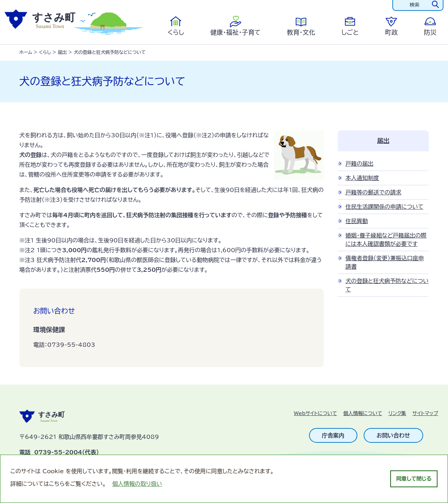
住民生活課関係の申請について (384, 207)
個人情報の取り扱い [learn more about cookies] (137, 484)
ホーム (26, 52)
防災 (430, 32)
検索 (414, 5)
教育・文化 (301, 32)
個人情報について (363, 413)
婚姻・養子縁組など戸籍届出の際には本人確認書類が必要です (386, 240)
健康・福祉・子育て (235, 32)
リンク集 (397, 413)
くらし (176, 32)
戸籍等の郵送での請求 (373, 192)
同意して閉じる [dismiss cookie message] (414, 479)
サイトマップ (425, 413)
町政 (391, 32)
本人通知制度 (362, 178)
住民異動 (357, 221)
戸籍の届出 (359, 164)
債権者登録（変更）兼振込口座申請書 (385, 262)
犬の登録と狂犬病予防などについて (387, 285)
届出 (62, 52)
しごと (350, 32)
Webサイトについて (316, 413)
